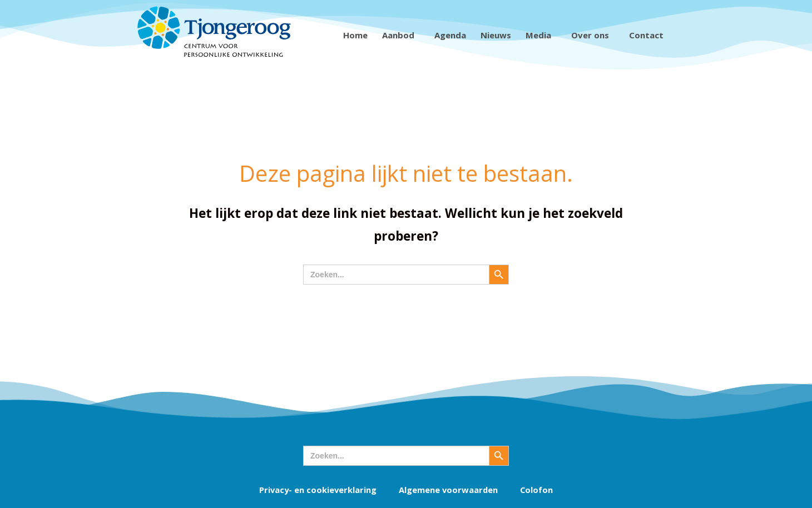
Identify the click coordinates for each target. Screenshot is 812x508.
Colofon (538, 490)
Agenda (450, 35)
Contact (649, 35)
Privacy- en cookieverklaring (317, 490)
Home (355, 35)
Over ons (593, 35)
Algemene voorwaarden (449, 490)
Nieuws (496, 35)
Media (541, 35)
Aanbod (401, 35)
